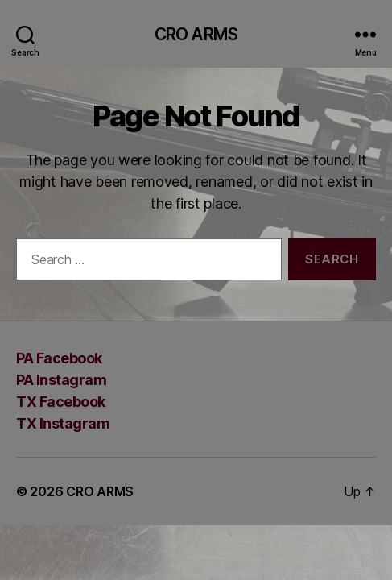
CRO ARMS (196, 34)
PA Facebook (59, 358)
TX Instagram (63, 423)
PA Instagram (61, 380)
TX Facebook (61, 402)
